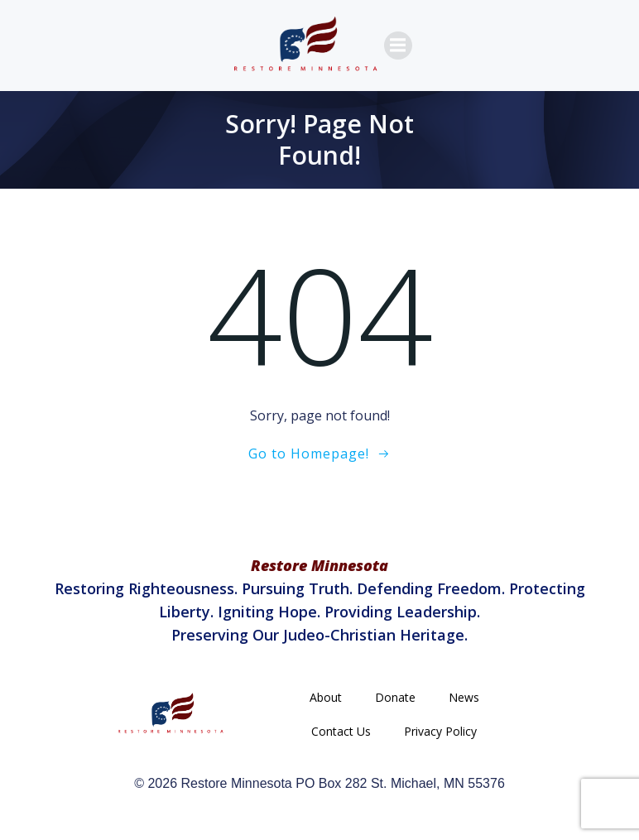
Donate (395, 697)
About (326, 697)
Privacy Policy (440, 731)
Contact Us (341, 731)
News (464, 697)
